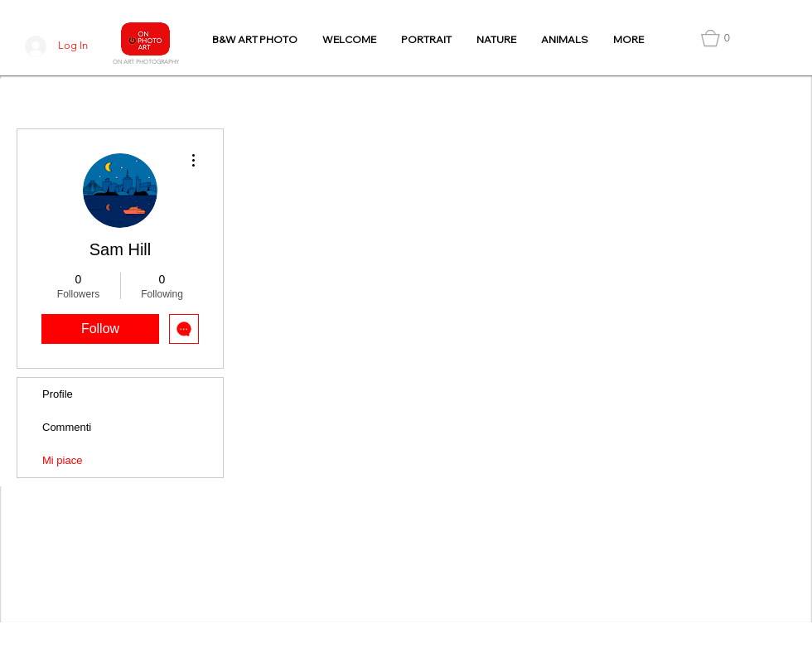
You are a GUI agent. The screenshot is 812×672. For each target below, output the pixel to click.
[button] (715, 38)
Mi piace (62, 460)
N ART (126, 62)
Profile (58, 394)
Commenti (67, 427)
